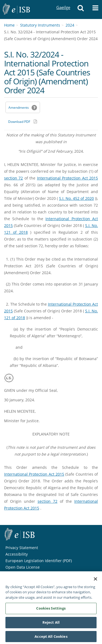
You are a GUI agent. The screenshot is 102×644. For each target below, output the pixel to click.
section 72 (13, 178)
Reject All (51, 624)
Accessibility (17, 554)
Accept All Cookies (51, 638)
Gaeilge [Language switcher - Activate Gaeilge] (63, 2)
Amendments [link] (19, 108)
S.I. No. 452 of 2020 (76, 198)
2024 (70, 25)
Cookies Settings (51, 610)
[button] (81, 9)
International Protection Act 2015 (67, 178)
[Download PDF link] (23, 121)
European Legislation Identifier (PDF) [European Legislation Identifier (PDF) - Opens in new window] (39, 561)
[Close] (95, 581)
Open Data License (23, 567)
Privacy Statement (22, 548)
